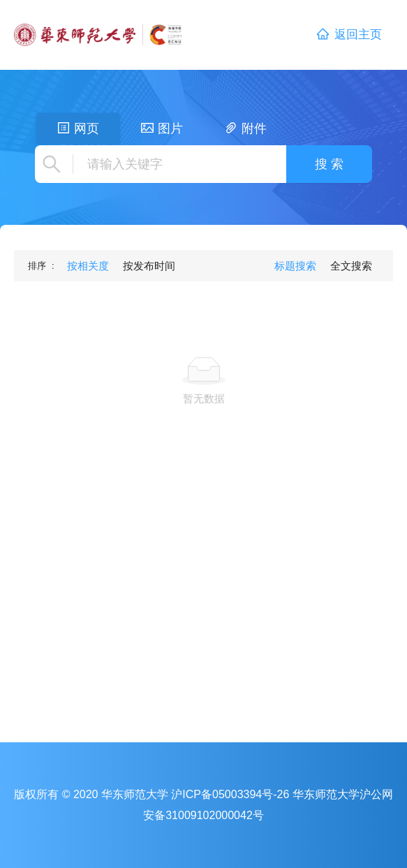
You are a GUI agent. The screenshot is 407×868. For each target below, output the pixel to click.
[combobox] (178, 164)
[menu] (121, 266)
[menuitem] (88, 266)
